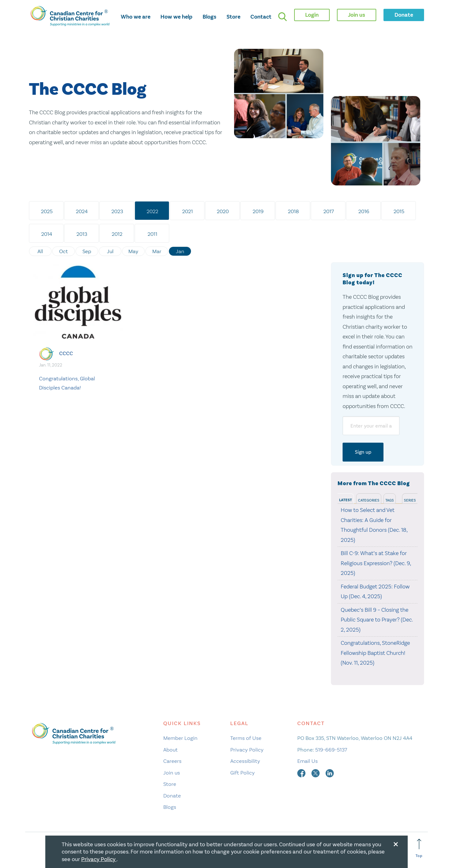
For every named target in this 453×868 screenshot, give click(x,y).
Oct (64, 251)
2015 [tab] (399, 211)
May (133, 251)
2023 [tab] (117, 211)
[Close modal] (396, 843)
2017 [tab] (329, 211)
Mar (157, 251)
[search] (282, 17)
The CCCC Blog (88, 90)
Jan (180, 251)
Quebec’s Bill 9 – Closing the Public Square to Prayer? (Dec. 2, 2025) (377, 620)
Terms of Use (246, 738)
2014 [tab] (47, 234)
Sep (87, 251)
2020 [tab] (223, 211)
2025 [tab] (47, 211)
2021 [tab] (187, 211)
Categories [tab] (369, 500)
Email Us (308, 761)
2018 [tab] (293, 211)
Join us (172, 773)
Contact (261, 17)
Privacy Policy (247, 750)
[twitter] (316, 773)
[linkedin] (330, 773)
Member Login (180, 738)
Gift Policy (243, 773)
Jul (110, 251)
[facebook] (302, 773)
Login (312, 15)
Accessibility (245, 761)
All (40, 251)
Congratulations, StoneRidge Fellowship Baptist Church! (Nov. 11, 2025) (375, 653)
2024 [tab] (82, 211)
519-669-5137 (331, 750)
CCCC (66, 353)
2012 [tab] (117, 234)
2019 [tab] (258, 211)
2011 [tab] (152, 234)
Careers (172, 761)
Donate (172, 796)
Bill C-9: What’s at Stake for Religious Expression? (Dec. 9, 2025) (376, 563)
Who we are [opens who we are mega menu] (136, 17)
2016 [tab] (364, 211)
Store (233, 17)
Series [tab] (410, 500)
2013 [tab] (82, 234)
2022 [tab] (152, 211)
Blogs (210, 17)
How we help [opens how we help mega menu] (176, 17)
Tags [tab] (390, 500)
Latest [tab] (346, 500)
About (171, 750)
